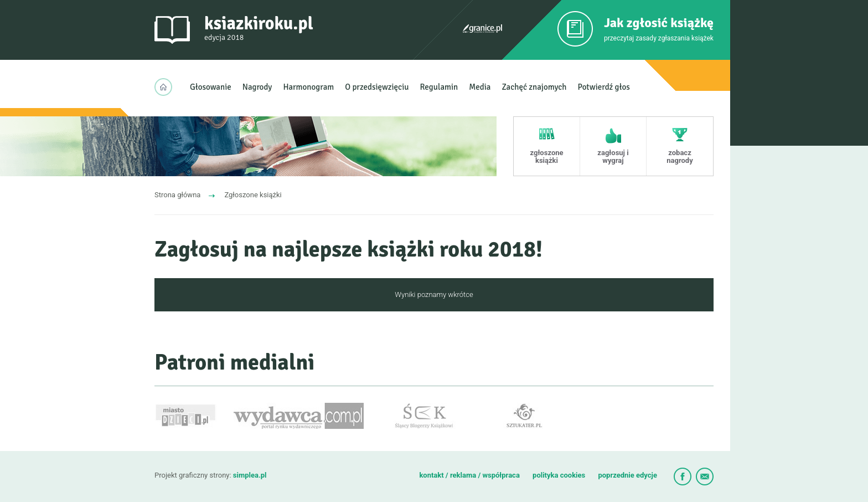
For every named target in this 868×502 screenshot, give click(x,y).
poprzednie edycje (627, 475)
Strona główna (177, 195)
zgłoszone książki (546, 157)
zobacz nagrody (680, 157)
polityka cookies (559, 475)
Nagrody (257, 87)
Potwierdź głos (604, 87)
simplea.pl (250, 475)
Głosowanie (211, 87)
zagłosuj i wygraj (613, 157)
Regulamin (439, 87)
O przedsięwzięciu (377, 87)
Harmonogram (308, 87)
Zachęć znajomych (534, 87)
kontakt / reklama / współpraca (470, 475)
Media (480, 87)
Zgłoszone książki (253, 195)
